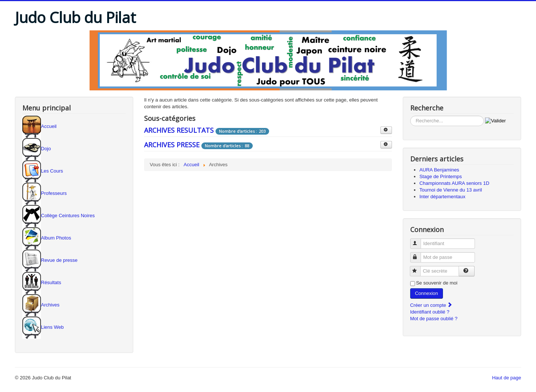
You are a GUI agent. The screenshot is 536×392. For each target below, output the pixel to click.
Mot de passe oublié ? (434, 319)
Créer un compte (431, 305)
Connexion (427, 293)
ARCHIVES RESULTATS (179, 130)
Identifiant (419, 240)
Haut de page (507, 378)
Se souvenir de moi (437, 283)
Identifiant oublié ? (430, 312)
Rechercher (410, 116)
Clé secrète (419, 268)
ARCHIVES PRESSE (172, 145)
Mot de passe (419, 254)
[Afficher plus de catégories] (386, 130)
